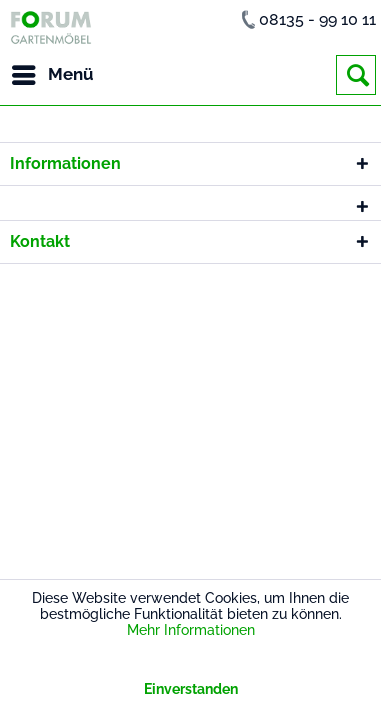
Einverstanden (191, 689)
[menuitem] (52, 75)
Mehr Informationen (191, 630)
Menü (53, 71)
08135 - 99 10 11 (317, 19)
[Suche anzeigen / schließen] (356, 75)
